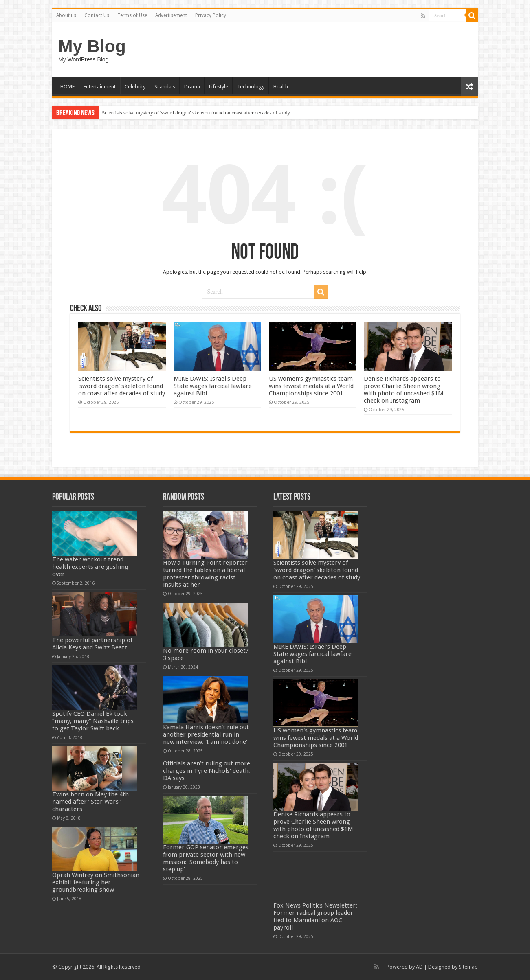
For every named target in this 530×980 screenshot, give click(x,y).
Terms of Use (132, 15)
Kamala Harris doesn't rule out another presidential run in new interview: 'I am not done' (206, 734)
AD (419, 967)
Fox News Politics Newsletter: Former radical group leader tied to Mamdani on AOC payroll (315, 916)
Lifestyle (219, 87)
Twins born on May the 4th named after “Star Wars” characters (90, 802)
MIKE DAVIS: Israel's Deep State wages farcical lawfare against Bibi (213, 386)
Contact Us (97, 15)
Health (281, 87)
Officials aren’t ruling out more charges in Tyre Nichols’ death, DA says (207, 771)
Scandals (165, 87)
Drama (192, 87)
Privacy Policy (211, 15)
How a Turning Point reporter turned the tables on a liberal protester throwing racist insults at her (205, 574)
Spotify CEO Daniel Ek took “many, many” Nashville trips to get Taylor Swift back (93, 721)
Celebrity (135, 87)
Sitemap (468, 967)
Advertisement (171, 15)
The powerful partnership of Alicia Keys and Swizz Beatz (92, 644)
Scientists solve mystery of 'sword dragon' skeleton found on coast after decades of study (196, 113)
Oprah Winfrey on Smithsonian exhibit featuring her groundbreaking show (96, 882)
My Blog (92, 46)
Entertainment (100, 87)
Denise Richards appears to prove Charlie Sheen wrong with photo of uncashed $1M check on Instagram (404, 390)
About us (66, 15)
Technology (251, 87)
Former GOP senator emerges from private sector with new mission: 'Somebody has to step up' (206, 858)
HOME (67, 87)
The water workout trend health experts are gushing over (90, 567)
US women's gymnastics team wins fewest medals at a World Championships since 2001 (311, 386)
